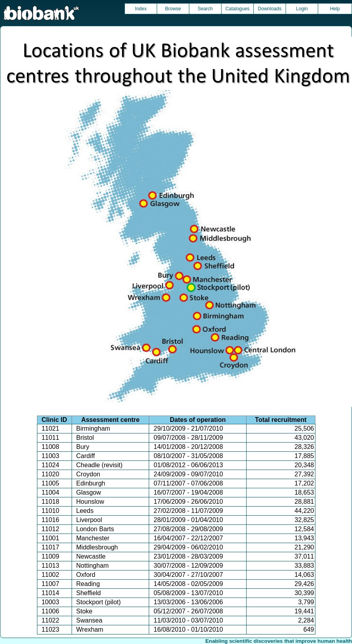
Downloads (269, 9)
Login (302, 9)
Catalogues (238, 9)
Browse (173, 9)
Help (335, 9)
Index (141, 9)
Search (205, 9)
